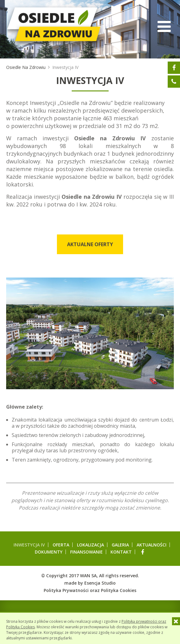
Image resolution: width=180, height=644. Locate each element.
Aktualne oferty (90, 244)
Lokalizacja (90, 545)
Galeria (120, 545)
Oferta (61, 545)
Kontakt (121, 552)
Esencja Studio (100, 583)
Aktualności (152, 545)
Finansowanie (86, 552)
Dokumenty (49, 552)
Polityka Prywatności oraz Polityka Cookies (90, 590)
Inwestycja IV (29, 545)
